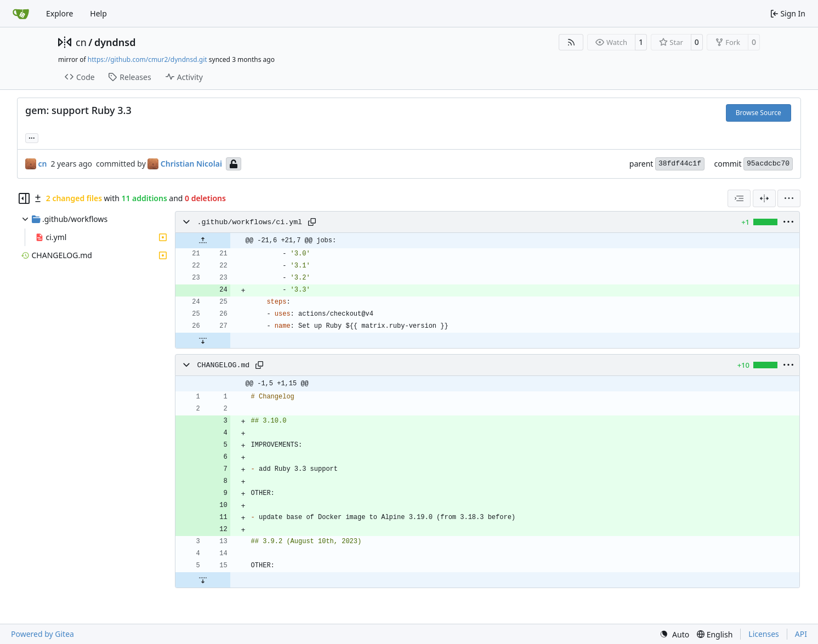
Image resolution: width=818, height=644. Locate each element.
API (801, 634)
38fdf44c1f (680, 164)
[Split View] (764, 198)
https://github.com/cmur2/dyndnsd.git (147, 59)
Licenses (764, 634)
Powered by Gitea (42, 634)
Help (98, 13)
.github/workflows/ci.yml (250, 222)
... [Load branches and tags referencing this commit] (32, 137)
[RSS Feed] (571, 42)
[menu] (789, 198)
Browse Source (759, 113)
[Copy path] (312, 222)
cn (81, 42)
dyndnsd (115, 42)
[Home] (21, 14)
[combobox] (739, 198)
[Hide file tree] (24, 198)
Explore (59, 13)
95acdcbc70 (768, 164)
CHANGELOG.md (224, 365)
